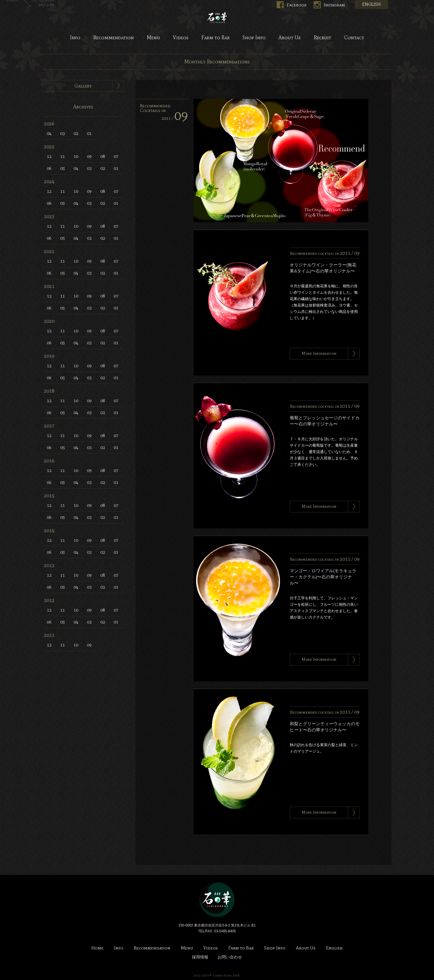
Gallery (83, 86)
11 (63, 156)
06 (49, 168)
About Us (290, 38)
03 (63, 133)
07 (116, 156)
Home (97, 948)
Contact (354, 38)
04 (49, 133)
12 (49, 156)
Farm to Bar (215, 38)
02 (76, 133)
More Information (319, 353)
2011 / (175, 118)
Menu (153, 38)
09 (89, 156)
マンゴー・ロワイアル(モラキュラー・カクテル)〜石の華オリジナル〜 (323, 577)
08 (103, 156)
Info (75, 38)
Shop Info (254, 38)
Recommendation (113, 38)
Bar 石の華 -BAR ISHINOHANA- (217, 17)
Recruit (322, 38)
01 (89, 133)
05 (63, 168)
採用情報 (200, 957)
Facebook (297, 5)
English (334, 948)
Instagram (334, 5)
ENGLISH (371, 4)
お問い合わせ (230, 957)
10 (76, 156)
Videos (181, 38)
